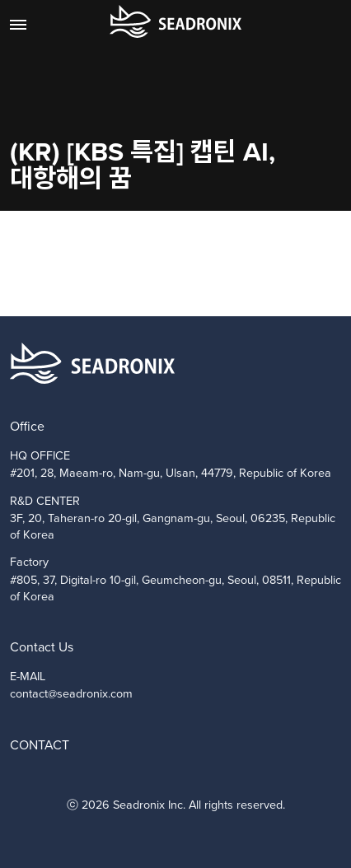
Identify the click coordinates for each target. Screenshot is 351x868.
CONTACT (40, 745)
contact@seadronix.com (71, 693)
